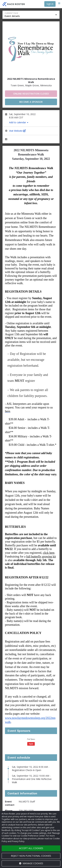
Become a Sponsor (31, 102)
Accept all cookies (31, 848)
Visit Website (17, 131)
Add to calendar (19, 122)
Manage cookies (31, 863)
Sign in (50, 4)
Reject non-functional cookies (31, 856)
